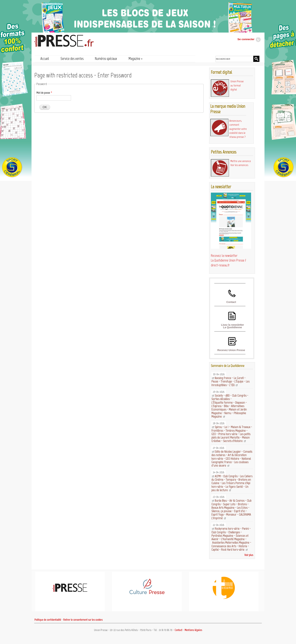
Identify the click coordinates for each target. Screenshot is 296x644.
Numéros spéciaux (106, 59)
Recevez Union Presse (231, 350)
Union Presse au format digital (237, 85)
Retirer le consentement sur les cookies (83, 620)
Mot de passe (43, 93)
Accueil (45, 59)
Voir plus (249, 555)
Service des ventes (72, 59)
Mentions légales (193, 630)
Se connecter (246, 39)
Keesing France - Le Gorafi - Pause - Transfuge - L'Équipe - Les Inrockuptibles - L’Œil (230, 381)
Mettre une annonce (241, 161)
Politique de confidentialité (48, 620)
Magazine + (136, 59)
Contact (231, 302)
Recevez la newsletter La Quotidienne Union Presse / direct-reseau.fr (228, 261)
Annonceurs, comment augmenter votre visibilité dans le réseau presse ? (238, 129)
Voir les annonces (239, 165)
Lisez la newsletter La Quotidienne (233, 326)
